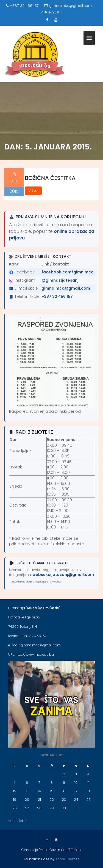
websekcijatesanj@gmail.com (63, 575)
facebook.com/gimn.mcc (67, 272)
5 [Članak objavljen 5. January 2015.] (15, 783)
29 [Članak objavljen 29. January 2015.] (52, 808)
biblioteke (40, 432)
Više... (33, 190)
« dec (12, 821)
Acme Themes (67, 859)
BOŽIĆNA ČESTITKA (50, 178)
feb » (23, 821)
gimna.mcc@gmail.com (68, 6)
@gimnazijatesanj (60, 280)
